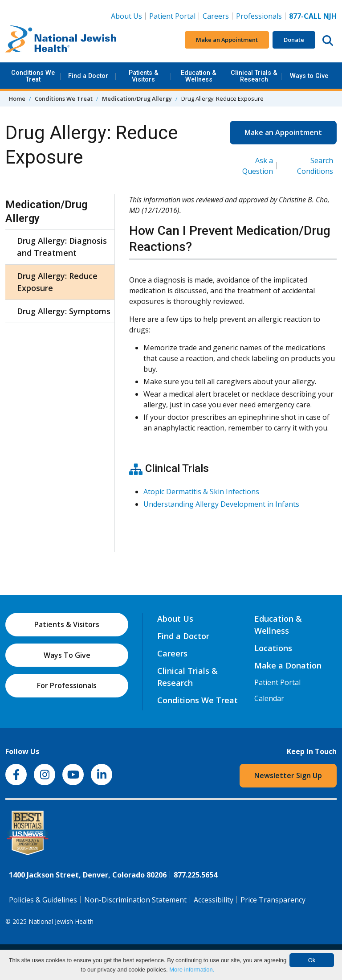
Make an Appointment (227, 40)
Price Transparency (273, 900)
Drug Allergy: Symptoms (64, 311)
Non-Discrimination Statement (135, 900)
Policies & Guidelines (43, 900)
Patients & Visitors (144, 76)
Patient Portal (172, 16)
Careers (218, 16)
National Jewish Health (61, 921)
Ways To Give (67, 655)
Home (17, 98)
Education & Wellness (199, 76)
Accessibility (214, 900)
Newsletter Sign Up (288, 775)
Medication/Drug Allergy (137, 98)
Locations (273, 648)
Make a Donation (288, 665)
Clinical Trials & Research (254, 76)
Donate (294, 40)
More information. (192, 970)
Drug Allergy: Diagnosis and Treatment (62, 247)
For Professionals (67, 685)
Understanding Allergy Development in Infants (221, 504)
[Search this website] (328, 40)
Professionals (259, 16)
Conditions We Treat (33, 76)
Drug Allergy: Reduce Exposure (57, 282)
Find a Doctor (88, 76)
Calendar (269, 698)
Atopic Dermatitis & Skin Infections (201, 492)
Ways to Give (309, 76)
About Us (126, 16)
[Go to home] (61, 40)
